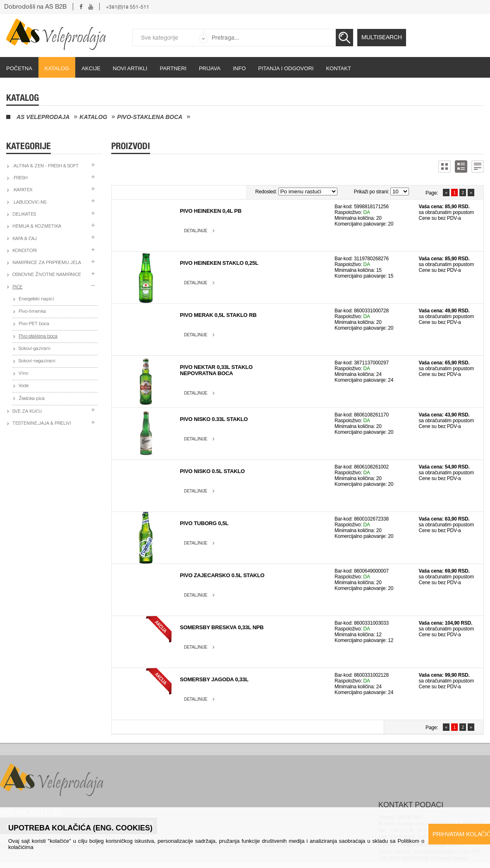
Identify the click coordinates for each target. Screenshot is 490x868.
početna (19, 68)
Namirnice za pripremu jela (47, 263)
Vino (23, 374)
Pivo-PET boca (34, 324)
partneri (173, 68)
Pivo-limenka (32, 312)
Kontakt (338, 68)
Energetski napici (36, 299)
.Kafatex (22, 190)
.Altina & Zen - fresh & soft (45, 166)
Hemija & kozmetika (37, 227)
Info (239, 68)
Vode (24, 386)
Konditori (25, 251)
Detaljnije (196, 231)
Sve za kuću (27, 412)
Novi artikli (130, 68)
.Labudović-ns (29, 203)
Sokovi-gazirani (35, 349)
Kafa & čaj (25, 239)
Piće (17, 287)
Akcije (91, 68)
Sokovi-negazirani (37, 361)
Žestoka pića (32, 399)
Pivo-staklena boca (150, 117)
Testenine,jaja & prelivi (42, 424)
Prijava (210, 68)
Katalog (57, 68)
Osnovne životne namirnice (47, 275)
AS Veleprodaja (43, 117)
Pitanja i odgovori (286, 68)
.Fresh (20, 178)
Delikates (24, 215)
